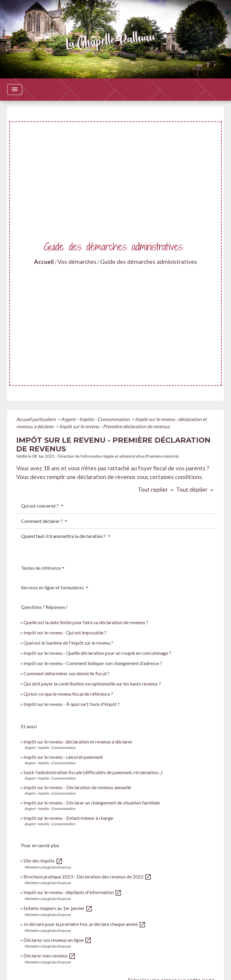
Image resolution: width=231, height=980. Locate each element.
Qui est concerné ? (40, 506)
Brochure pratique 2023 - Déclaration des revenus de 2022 (88, 876)
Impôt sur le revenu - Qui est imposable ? (65, 632)
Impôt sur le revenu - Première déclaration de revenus (114, 426)
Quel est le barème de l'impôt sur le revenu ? (68, 643)
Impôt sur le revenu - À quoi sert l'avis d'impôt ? (72, 704)
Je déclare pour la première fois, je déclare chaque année (85, 924)
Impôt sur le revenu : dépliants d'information (73, 892)
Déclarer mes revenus (50, 956)
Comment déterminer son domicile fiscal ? (66, 673)
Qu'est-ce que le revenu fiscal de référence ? (68, 694)
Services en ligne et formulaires (53, 588)
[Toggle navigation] (15, 90)
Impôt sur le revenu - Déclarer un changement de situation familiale (92, 803)
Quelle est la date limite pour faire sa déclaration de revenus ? (86, 622)
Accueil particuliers (36, 419)
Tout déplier (196, 489)
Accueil (44, 262)
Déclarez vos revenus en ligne (58, 940)
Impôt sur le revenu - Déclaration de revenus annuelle (77, 787)
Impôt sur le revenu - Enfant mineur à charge (68, 818)
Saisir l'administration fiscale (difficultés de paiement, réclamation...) (93, 772)
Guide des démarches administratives (149, 262)
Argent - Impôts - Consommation (96, 419)
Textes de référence (41, 568)
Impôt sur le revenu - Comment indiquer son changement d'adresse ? (93, 663)
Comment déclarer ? (42, 521)
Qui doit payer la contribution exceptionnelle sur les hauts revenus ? (93, 684)
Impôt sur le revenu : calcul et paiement (63, 757)
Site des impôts (43, 861)
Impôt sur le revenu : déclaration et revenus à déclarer (78, 742)
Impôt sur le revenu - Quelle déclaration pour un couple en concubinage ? (97, 653)
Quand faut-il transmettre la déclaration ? (64, 536)
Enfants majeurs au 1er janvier (58, 908)
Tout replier (157, 489)
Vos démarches (77, 262)
